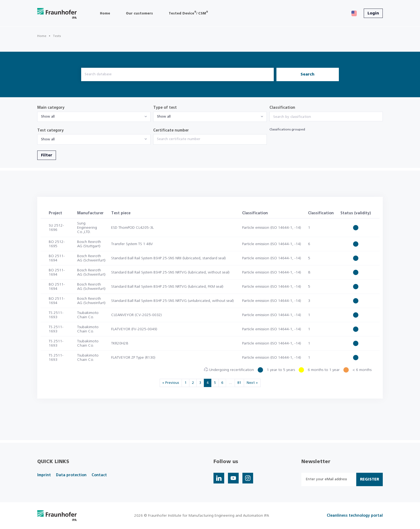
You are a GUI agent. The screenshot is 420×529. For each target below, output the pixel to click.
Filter (47, 155)
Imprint (44, 475)
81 (239, 383)
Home (42, 36)
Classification (282, 108)
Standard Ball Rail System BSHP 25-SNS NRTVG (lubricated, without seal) (170, 272)
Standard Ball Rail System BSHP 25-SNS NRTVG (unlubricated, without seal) (172, 301)
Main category (51, 108)
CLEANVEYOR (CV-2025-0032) (136, 315)
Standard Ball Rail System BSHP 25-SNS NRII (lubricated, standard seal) (168, 258)
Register (370, 479)
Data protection (71, 475)
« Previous (171, 383)
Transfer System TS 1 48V (132, 244)
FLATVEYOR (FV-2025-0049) (134, 329)
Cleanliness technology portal (355, 516)
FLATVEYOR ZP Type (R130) (133, 358)
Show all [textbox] (48, 117)
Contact (99, 475)
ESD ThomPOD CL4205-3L (132, 228)
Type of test (165, 108)
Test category (50, 130)
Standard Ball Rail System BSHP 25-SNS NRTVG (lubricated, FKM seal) (167, 287)
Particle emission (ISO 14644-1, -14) (272, 228)
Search (307, 74)
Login (373, 13)
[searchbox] (326, 117)
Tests (57, 36)
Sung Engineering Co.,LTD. (87, 228)
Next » (252, 383)
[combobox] (94, 117)
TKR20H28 (120, 343)
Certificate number (171, 130)
